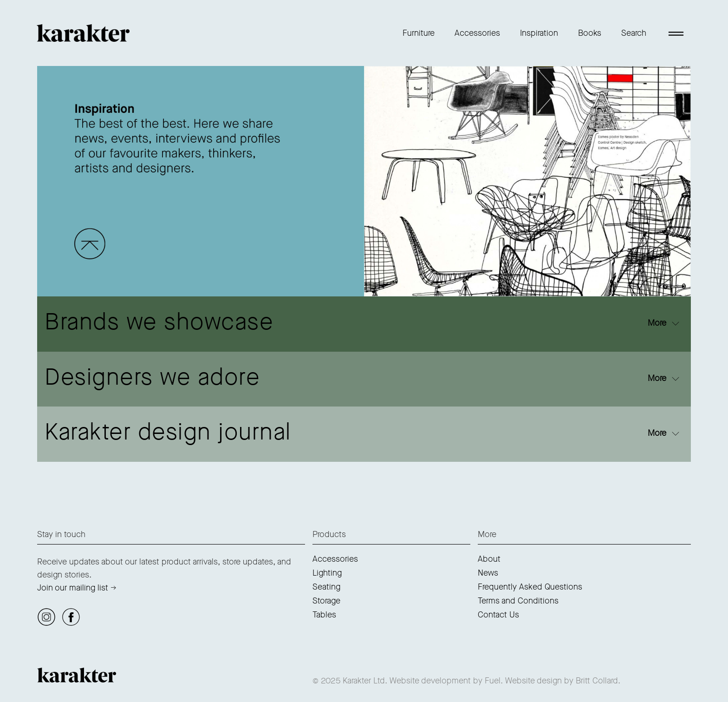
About (489, 559)
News (488, 573)
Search (634, 33)
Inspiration (539, 33)
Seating (326, 587)
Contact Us (498, 615)
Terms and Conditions (518, 601)
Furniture (419, 33)
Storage (326, 601)
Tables (324, 615)
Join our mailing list (73, 588)
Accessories (477, 33)
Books (590, 33)
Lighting (327, 573)
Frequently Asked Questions (530, 587)
